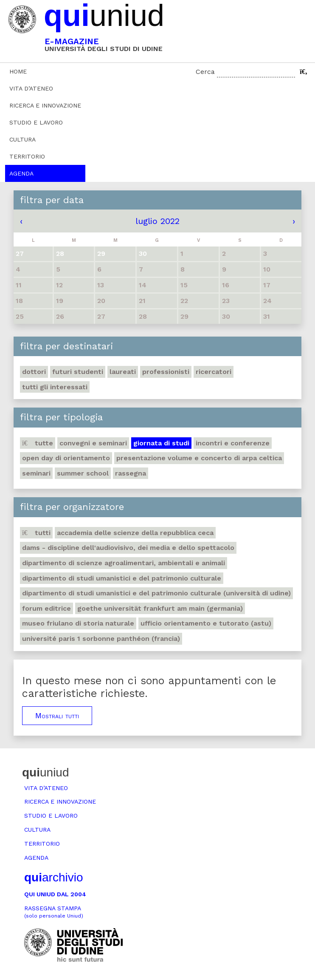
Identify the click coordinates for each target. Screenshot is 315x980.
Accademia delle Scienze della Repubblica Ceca (135, 533)
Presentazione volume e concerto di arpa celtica (199, 458)
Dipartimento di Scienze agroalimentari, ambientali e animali (124, 563)
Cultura (22, 139)
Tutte (38, 443)
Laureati (123, 372)
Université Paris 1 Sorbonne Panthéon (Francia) (101, 639)
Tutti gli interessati (55, 387)
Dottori (34, 372)
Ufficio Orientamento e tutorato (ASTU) (206, 623)
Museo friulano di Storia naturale (78, 623)
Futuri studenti (78, 372)
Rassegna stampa (54, 912)
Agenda (21, 173)
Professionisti (166, 372)
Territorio (27, 156)
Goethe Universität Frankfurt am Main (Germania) (160, 608)
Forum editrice (46, 608)
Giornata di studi (161, 443)
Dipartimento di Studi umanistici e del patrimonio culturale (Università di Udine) (156, 593)
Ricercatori (214, 372)
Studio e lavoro (36, 122)
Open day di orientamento (66, 458)
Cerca (205, 72)
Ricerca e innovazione (45, 105)
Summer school (83, 473)
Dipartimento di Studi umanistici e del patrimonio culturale (122, 578)
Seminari (36, 473)
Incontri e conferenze (233, 443)
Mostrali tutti (57, 716)
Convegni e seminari (93, 443)
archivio (53, 877)
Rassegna (131, 473)
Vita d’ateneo (31, 88)
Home (18, 71)
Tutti (36, 533)
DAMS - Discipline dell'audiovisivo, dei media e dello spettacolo (128, 548)
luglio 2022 (157, 221)
